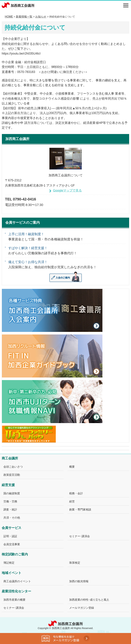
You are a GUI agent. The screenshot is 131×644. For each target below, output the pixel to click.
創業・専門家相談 (80, 509)
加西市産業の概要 (14, 600)
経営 (72, 501)
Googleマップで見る (67, 190)
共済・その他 (12, 518)
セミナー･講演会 (80, 536)
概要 (72, 467)
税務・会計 (76, 493)
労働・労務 (10, 501)
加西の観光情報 (79, 581)
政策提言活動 (12, 475)
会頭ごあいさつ (13, 467)
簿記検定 (9, 563)
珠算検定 (75, 563)
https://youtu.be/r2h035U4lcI (21, 54)
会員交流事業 (12, 544)
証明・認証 (10, 536)
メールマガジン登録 (82, 608)
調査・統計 (10, 509)
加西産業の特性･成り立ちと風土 (89, 600)
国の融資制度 (12, 493)
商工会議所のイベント (17, 581)
